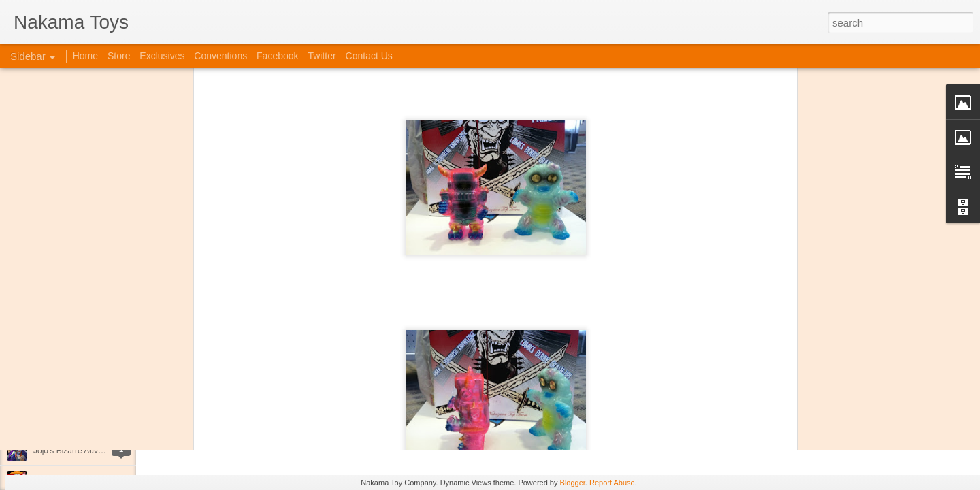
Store (119, 56)
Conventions (220, 56)
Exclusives (162, 56)
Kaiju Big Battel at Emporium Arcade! (100, 420)
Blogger (573, 483)
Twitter (322, 56)
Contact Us (369, 56)
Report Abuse (612, 483)
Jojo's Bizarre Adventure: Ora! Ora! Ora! (105, 451)
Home (85, 56)
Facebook (277, 56)
